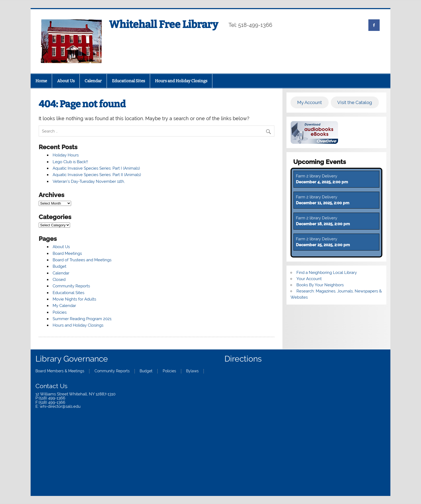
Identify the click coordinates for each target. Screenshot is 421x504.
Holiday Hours (66, 155)
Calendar (93, 81)
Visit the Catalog (355, 102)
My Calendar (64, 306)
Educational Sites (128, 81)
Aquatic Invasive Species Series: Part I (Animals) (96, 168)
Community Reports (71, 286)
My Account (310, 102)
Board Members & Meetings (60, 371)
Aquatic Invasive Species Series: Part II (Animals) (97, 175)
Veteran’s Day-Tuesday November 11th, (89, 181)
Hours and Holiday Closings (181, 81)
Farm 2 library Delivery (317, 176)
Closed (59, 280)
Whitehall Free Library (164, 24)
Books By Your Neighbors (320, 285)
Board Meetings (67, 253)
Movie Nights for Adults (74, 299)
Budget (59, 266)
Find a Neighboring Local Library (327, 273)
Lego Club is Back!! (70, 162)
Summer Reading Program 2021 (82, 319)
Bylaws (192, 371)
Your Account (309, 279)
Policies (60, 312)
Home (41, 81)
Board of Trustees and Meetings (82, 260)
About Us (66, 81)
